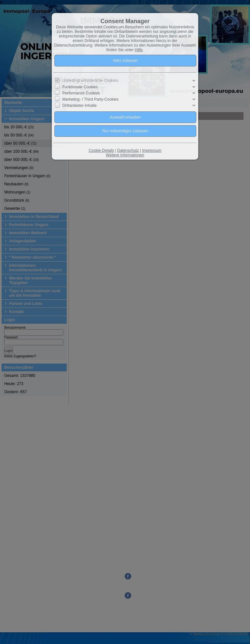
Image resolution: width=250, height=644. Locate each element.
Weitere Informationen (125, 155)
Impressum (152, 150)
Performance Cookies (81, 93)
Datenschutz (128, 150)
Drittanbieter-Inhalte (80, 106)
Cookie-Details (101, 150)
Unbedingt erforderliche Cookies (90, 80)
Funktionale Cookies (80, 87)
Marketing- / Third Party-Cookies (91, 99)
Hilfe (139, 50)
